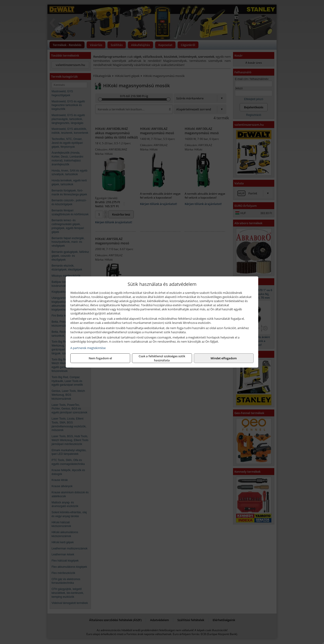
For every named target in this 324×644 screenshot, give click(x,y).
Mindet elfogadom (224, 358)
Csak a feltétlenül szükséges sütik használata (162, 358)
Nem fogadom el (100, 358)
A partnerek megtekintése (88, 348)
